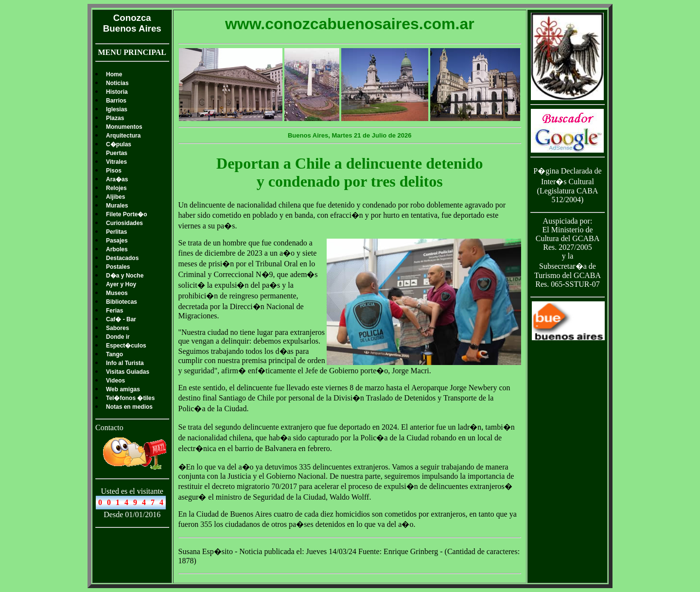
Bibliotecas (122, 302)
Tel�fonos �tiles (130, 398)
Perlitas (116, 232)
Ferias (114, 311)
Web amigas (123, 389)
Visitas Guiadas (128, 372)
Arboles (117, 249)
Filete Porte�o (127, 214)
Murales (117, 206)
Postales (118, 267)
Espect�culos (126, 346)
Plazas (115, 118)
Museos (117, 293)
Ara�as (117, 179)
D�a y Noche (125, 276)
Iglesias (117, 109)
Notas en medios (129, 407)
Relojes (116, 188)
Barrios (116, 101)
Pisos (114, 171)
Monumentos (124, 127)
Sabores (117, 328)
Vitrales (116, 162)
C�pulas (119, 144)
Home (114, 74)
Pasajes (117, 241)
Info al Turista (125, 363)
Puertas (117, 153)
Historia (117, 92)
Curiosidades (124, 223)
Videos (115, 381)
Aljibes (115, 197)
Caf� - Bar (121, 319)
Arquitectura (123, 136)
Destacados (122, 258)
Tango (114, 354)
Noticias (117, 83)
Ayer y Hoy (121, 284)
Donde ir (118, 337)
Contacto (109, 427)
